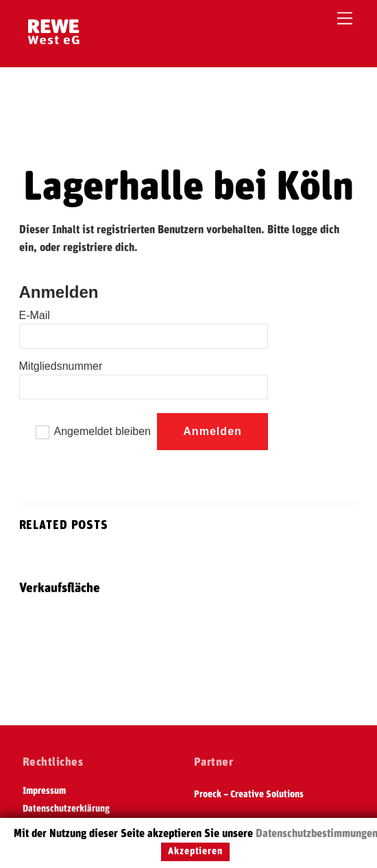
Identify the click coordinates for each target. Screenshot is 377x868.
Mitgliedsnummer (61, 366)
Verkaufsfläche (60, 588)
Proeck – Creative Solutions (249, 795)
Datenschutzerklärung (66, 809)
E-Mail (35, 315)
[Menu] (345, 19)
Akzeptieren (195, 852)
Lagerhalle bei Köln (188, 187)
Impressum (44, 791)
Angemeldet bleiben (102, 431)
